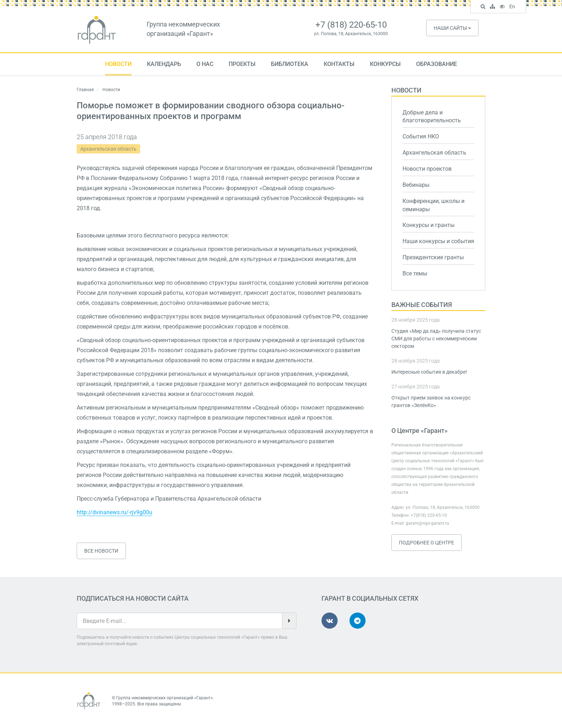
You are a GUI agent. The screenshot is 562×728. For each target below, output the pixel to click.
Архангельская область (108, 149)
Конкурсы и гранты (428, 225)
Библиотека (290, 64)
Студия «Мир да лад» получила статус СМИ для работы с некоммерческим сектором (436, 339)
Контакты (339, 64)
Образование (437, 64)
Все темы (415, 273)
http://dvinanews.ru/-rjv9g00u (115, 512)
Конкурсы (385, 64)
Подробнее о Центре (427, 543)
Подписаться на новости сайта (133, 598)
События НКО (421, 136)
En (513, 7)
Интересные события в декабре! (429, 372)
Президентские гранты (433, 257)
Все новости (101, 551)
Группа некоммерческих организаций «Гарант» (165, 698)
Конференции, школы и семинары (434, 205)
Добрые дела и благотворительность (432, 117)
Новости (118, 64)
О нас (205, 64)
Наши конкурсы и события (438, 241)
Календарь (164, 64)
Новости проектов (427, 169)
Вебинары (416, 185)
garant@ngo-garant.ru (427, 523)
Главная (85, 90)
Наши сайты (452, 28)
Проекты (242, 64)
